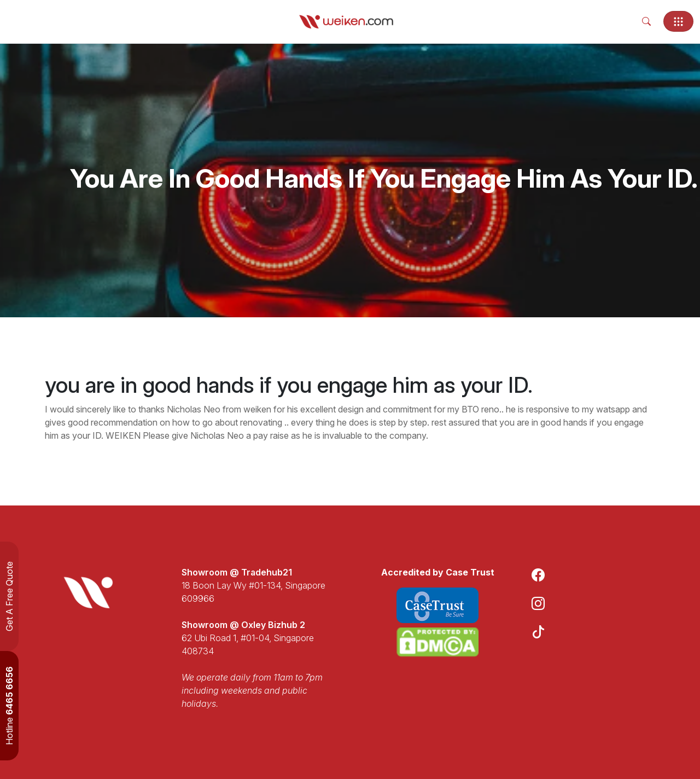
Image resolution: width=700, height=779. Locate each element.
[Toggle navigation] (678, 21)
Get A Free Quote (9, 596)
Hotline (9, 706)
